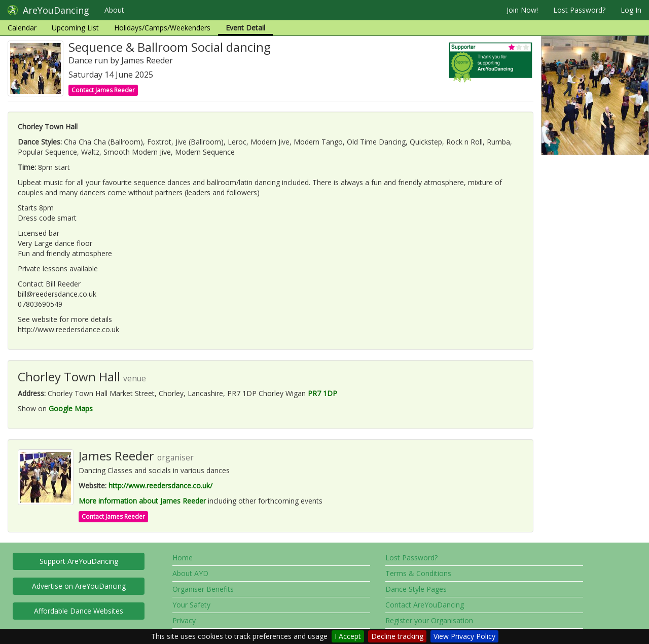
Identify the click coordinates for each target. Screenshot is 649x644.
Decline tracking (397, 636)
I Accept (348, 636)
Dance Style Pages (416, 589)
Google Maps (71, 408)
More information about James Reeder (142, 501)
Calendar (22, 28)
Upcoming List (75, 28)
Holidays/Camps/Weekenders (162, 28)
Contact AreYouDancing (425, 605)
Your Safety (191, 605)
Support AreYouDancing (79, 561)
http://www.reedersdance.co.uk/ (160, 486)
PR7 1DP (322, 393)
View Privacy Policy (464, 636)
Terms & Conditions (418, 573)
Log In (631, 10)
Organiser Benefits (203, 589)
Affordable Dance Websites (79, 611)
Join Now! (522, 10)
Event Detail (245, 28)
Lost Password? (579, 10)
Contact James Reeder (103, 90)
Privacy (184, 620)
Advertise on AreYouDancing (79, 586)
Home (183, 558)
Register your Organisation (429, 620)
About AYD (190, 573)
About (114, 10)
